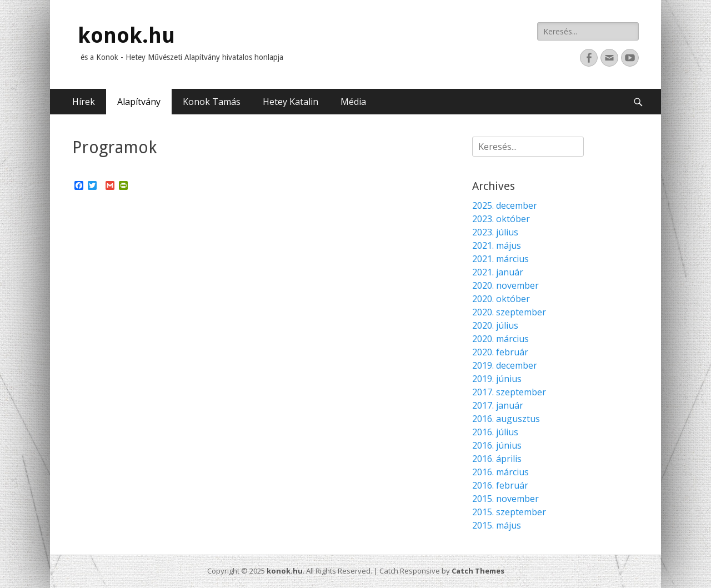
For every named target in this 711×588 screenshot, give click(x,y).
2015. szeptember (509, 512)
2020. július (495, 325)
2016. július (495, 432)
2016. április (497, 459)
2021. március (500, 259)
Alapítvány (139, 102)
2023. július (495, 232)
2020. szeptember (509, 312)
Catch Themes (478, 571)
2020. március (500, 339)
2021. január (498, 272)
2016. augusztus (506, 419)
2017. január (498, 405)
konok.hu (126, 36)
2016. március (500, 472)
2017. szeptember (509, 392)
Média (353, 102)
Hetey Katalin (291, 102)
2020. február (500, 352)
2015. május (497, 525)
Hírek (84, 102)
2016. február (500, 485)
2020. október (501, 299)
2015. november (505, 499)
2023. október (501, 219)
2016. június (497, 445)
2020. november (505, 285)
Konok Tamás (212, 102)
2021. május (497, 245)
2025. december (505, 205)
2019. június (497, 379)
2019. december (505, 365)
